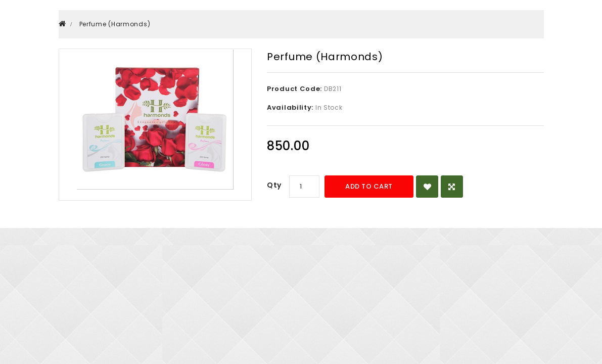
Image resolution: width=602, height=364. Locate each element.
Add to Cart (369, 186)
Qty (274, 185)
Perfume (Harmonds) (115, 24)
